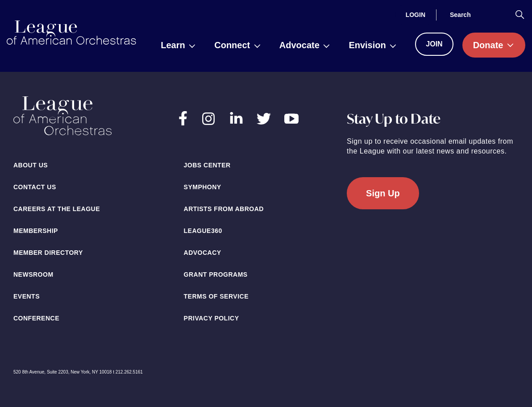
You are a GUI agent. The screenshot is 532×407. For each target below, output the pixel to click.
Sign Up (383, 193)
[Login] (416, 15)
